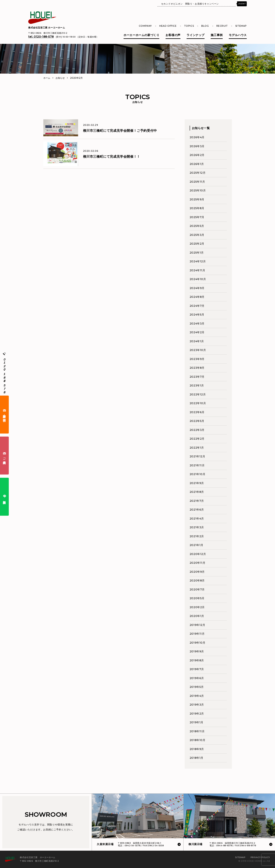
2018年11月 (197, 731)
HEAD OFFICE (168, 26)
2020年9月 (197, 572)
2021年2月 (197, 536)
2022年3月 (197, 430)
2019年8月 (197, 660)
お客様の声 (173, 35)
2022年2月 (197, 439)
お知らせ (60, 78)
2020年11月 (198, 563)
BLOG (205, 26)
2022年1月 (197, 448)
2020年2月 (197, 607)
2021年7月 (197, 501)
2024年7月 (197, 306)
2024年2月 (197, 332)
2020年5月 (197, 598)
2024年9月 (197, 288)
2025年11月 (197, 182)
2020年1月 (197, 616)
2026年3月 (197, 146)
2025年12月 (198, 173)
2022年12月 (198, 394)
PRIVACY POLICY (260, 857)
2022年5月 (197, 421)
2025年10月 (198, 190)
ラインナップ (196, 35)
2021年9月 (197, 483)
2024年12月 (198, 261)
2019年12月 (197, 625)
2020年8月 (197, 581)
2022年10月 (198, 403)
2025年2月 (197, 244)
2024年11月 (197, 270)
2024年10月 (198, 279)
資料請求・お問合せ (4, 415)
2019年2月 (197, 714)
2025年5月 (197, 226)
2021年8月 (197, 492)
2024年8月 (197, 297)
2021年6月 (197, 510)
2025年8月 (197, 208)
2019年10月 (198, 643)
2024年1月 (197, 341)
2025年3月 (197, 235)
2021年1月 (197, 545)
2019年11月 (197, 634)
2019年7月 (197, 669)
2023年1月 (197, 385)
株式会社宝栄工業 (47, 28)
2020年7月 (197, 589)
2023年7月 (197, 377)
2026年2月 (197, 155)
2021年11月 (197, 465)
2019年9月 (197, 651)
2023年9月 (197, 359)
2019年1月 (197, 722)
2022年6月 (197, 412)
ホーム (47, 78)
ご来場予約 (4, 456)
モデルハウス (238, 35)
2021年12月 (197, 456)
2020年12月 (198, 554)
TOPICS (189, 26)
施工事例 (217, 35)
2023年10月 (198, 350)
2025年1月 (197, 253)
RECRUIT (222, 26)
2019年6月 (197, 678)
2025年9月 (197, 199)
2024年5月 (197, 315)
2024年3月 (197, 324)
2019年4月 (197, 696)
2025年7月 (197, 217)
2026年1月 (197, 164)
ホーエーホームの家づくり (141, 35)
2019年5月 (197, 687)
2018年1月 (197, 758)
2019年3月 (197, 705)
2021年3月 (197, 527)
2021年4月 (197, 519)
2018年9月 (197, 749)
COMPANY (145, 26)
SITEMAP (241, 26)
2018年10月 (198, 740)
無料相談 (4, 497)
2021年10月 (198, 474)
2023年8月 (197, 368)
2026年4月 (197, 137)
